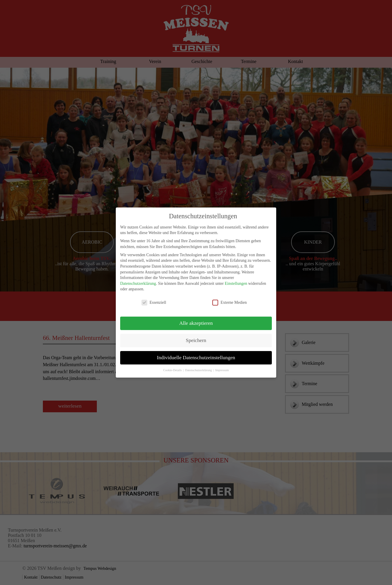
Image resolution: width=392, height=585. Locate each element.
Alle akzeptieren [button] (196, 318)
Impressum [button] (222, 365)
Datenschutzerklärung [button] (199, 365)
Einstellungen (236, 278)
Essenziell (154, 297)
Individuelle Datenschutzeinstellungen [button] (196, 352)
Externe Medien (230, 297)
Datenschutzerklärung (138, 278)
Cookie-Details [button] (173, 365)
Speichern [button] (196, 335)
